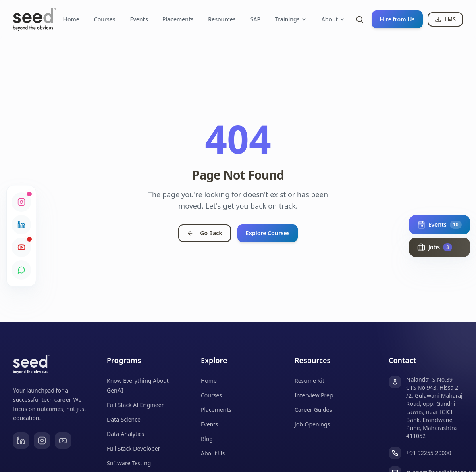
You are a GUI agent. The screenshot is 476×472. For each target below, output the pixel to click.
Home (71, 19)
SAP (255, 19)
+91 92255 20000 (429, 453)
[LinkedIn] (21, 441)
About (333, 19)
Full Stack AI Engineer (135, 405)
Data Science (124, 419)
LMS (445, 19)
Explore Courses (267, 233)
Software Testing (129, 463)
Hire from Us (397, 19)
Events (139, 19)
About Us (213, 453)
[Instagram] (42, 441)
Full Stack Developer (133, 448)
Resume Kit (310, 381)
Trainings (291, 19)
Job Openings (312, 424)
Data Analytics (126, 434)
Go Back (205, 233)
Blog (207, 439)
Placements (178, 19)
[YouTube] (63, 441)
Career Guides (313, 410)
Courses (105, 19)
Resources (222, 19)
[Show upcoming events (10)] (439, 225)
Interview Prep (314, 395)
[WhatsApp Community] (21, 270)
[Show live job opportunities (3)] (439, 247)
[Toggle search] (360, 19)
